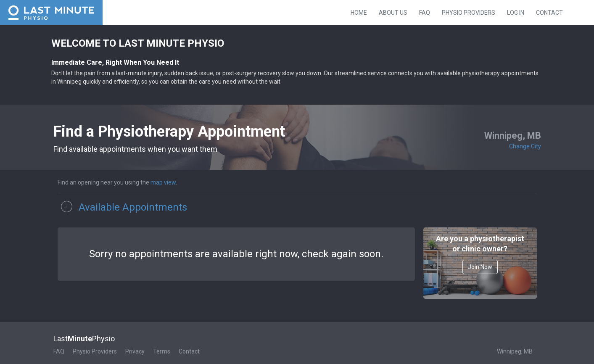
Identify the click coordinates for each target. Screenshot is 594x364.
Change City (525, 146)
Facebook (575, 12)
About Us (393, 13)
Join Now (480, 267)
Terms (162, 351)
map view (163, 182)
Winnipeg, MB (515, 351)
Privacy (135, 351)
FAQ (425, 13)
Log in (516, 13)
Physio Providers (469, 13)
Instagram (588, 12)
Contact (549, 13)
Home (359, 13)
